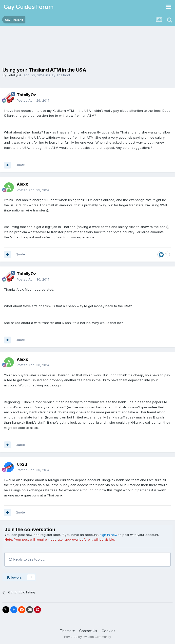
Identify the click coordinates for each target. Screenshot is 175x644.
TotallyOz (14, 75)
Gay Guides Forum (29, 7)
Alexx (22, 184)
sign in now (109, 535)
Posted (33, 100)
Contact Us (88, 631)
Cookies (108, 631)
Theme (67, 631)
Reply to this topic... (27, 559)
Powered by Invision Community (88, 637)
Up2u (22, 464)
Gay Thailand (59, 75)
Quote (20, 165)
